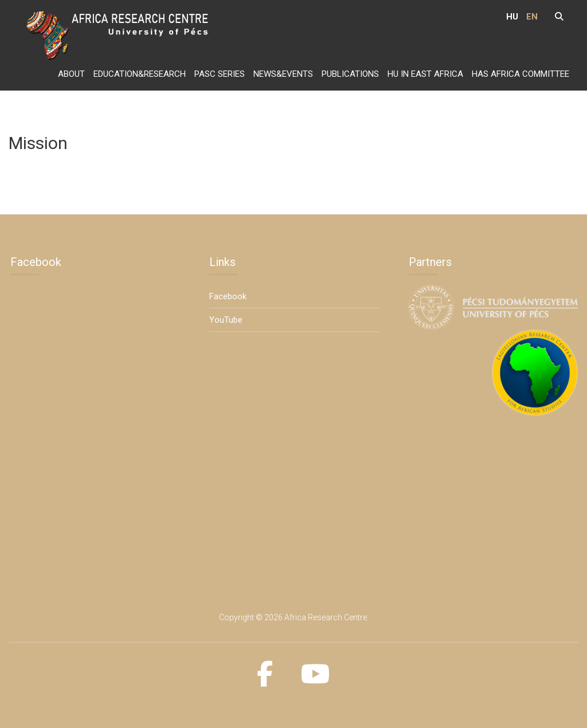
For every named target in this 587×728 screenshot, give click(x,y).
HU (512, 17)
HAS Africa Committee (521, 74)
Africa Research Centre (326, 617)
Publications (350, 74)
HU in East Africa (425, 74)
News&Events (283, 74)
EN (532, 17)
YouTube (226, 320)
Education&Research (140, 74)
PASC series (220, 74)
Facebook (228, 296)
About (71, 74)
